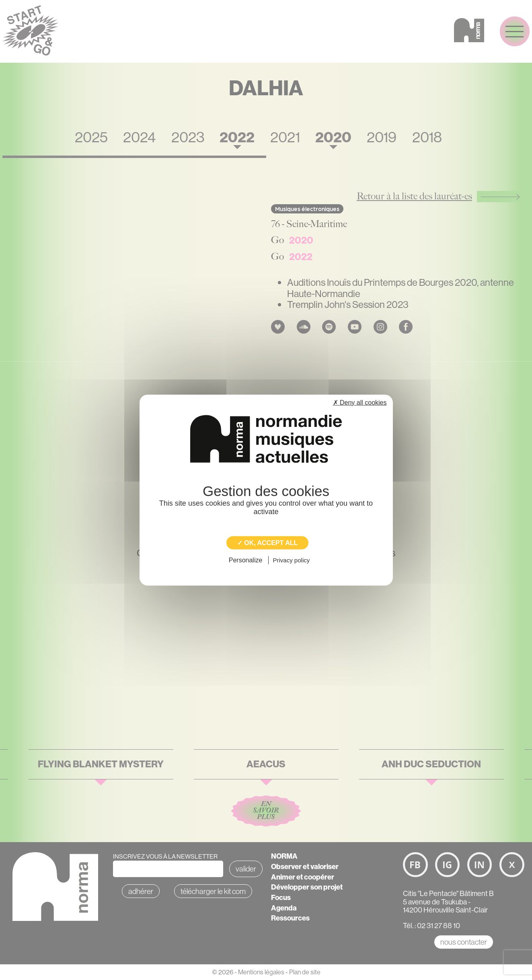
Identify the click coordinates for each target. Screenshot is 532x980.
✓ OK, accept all (267, 543)
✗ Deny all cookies (360, 403)
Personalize (246, 560)
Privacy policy (292, 560)
